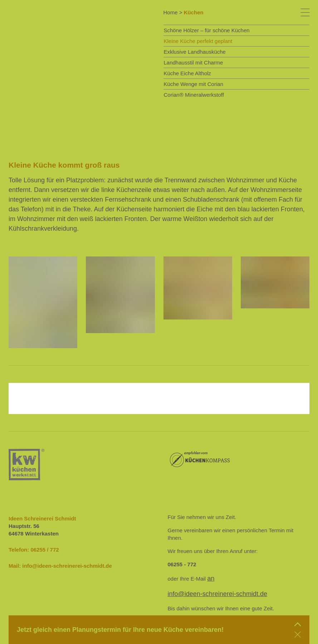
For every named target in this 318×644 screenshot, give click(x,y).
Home (171, 12)
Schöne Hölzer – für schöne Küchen (207, 30)
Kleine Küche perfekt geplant (198, 41)
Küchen (194, 12)
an (211, 578)
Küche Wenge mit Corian (194, 84)
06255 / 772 (45, 550)
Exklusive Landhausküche (195, 52)
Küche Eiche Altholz (188, 73)
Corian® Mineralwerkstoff (194, 95)
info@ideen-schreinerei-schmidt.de (67, 566)
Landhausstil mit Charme (194, 63)
